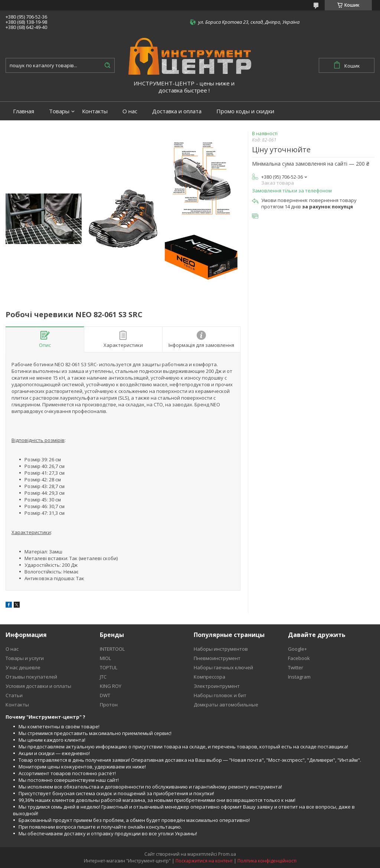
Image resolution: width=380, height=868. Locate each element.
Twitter (296, 667)
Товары (59, 111)
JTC (103, 677)
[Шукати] (107, 65)
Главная (24, 111)
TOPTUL (109, 667)
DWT (105, 695)
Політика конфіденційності (267, 861)
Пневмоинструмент (217, 658)
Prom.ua (227, 854)
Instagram (299, 677)
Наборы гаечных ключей (223, 667)
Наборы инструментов (221, 649)
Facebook (299, 658)
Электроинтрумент (217, 686)
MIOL (105, 658)
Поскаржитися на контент (204, 861)
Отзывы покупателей (31, 677)
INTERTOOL (112, 649)
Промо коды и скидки (245, 111)
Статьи (14, 695)
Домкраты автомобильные (226, 705)
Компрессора (209, 677)
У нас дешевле (23, 667)
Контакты (95, 111)
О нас (130, 111)
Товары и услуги (25, 658)
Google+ (297, 649)
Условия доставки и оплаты (38, 686)
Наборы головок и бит (220, 695)
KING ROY (111, 686)
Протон (109, 705)
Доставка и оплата (177, 111)
